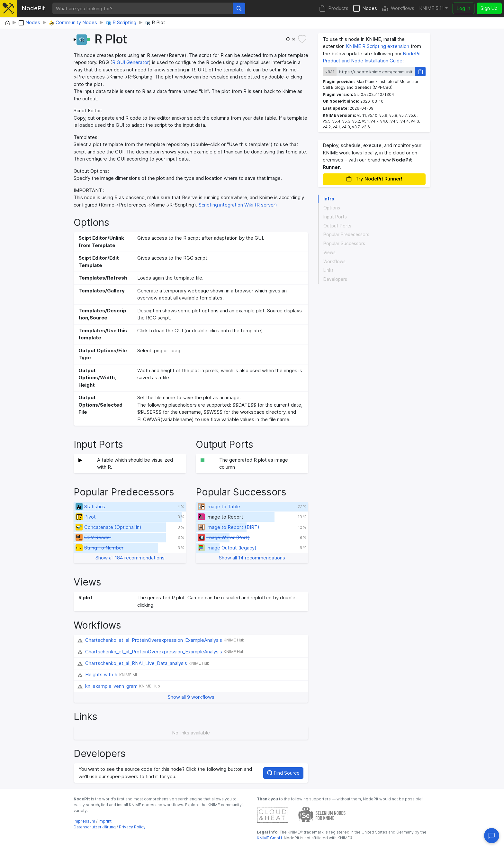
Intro (329, 199)
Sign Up (489, 8)
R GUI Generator (130, 62)
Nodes (365, 9)
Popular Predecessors (346, 235)
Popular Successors (344, 244)
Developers (335, 279)
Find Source (283, 773)
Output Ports (337, 226)
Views (329, 253)
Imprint (105, 821)
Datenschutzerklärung (95, 827)
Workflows (398, 9)
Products (334, 9)
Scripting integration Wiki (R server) (238, 205)
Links (328, 270)
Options (332, 208)
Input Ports (335, 217)
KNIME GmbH (269, 838)
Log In (463, 8)
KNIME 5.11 (432, 8)
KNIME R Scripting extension (378, 46)
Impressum (84, 821)
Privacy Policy (132, 827)
